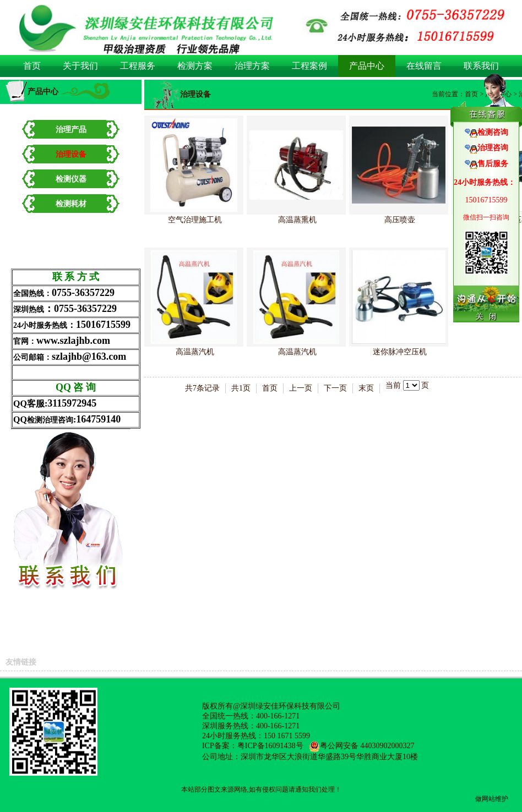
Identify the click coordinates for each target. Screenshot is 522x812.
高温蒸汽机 (195, 352)
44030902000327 (388, 746)
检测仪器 (71, 179)
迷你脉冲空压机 (400, 352)
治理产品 (71, 130)
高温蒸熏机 (297, 220)
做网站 (485, 799)
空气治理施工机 (195, 220)
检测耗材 (71, 204)
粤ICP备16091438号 (270, 746)
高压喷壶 (400, 220)
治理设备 (71, 154)
